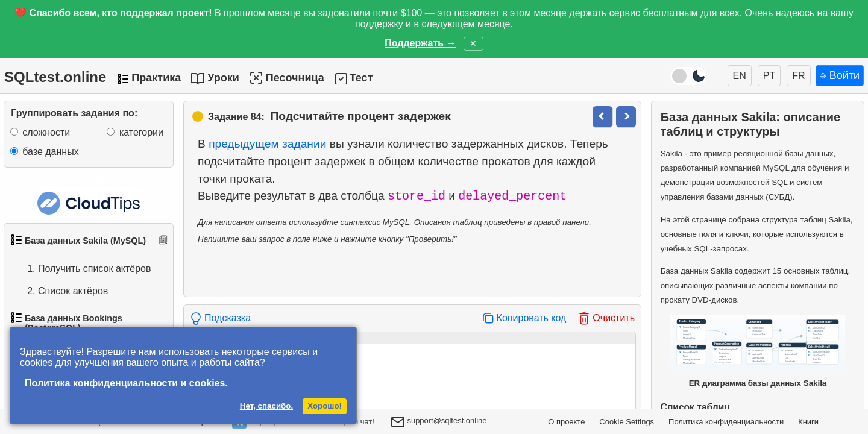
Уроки (223, 78)
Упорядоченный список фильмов (78, 321)
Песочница (287, 78)
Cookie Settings (627, 422)
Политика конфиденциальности (726, 422)
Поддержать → (420, 43)
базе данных (50, 152)
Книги (808, 422)
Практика (156, 78)
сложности (46, 132)
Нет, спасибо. (266, 406)
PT (769, 76)
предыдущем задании (267, 144)
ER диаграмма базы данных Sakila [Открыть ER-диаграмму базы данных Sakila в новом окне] (758, 351)
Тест (361, 78)
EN (740, 76)
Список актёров (61, 291)
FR (798, 76)
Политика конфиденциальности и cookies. (126, 383)
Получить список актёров (83, 269)
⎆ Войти (840, 75)
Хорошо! (325, 406)
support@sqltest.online (439, 423)
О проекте (566, 422)
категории (141, 132)
